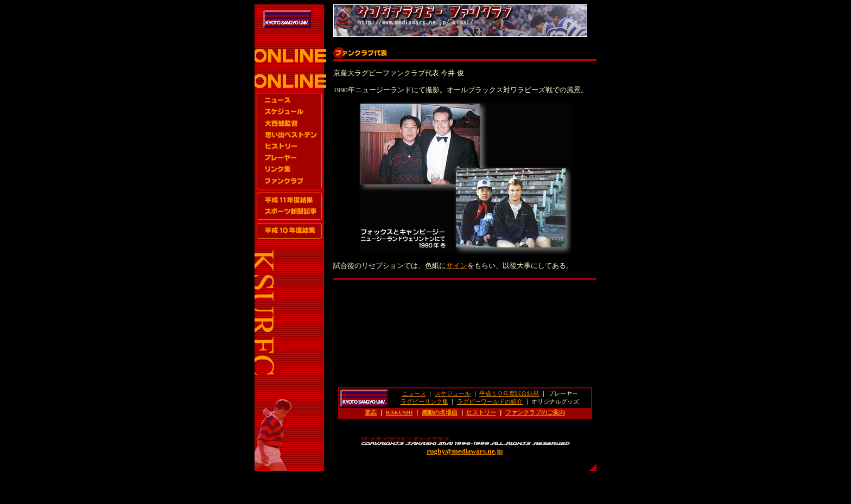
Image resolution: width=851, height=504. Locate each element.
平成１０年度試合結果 (509, 394)
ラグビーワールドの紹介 (490, 402)
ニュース (414, 394)
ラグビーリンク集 (424, 402)
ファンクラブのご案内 (535, 413)
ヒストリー (481, 413)
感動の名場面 (440, 413)
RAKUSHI (399, 413)
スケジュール (453, 394)
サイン (457, 266)
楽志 (371, 413)
